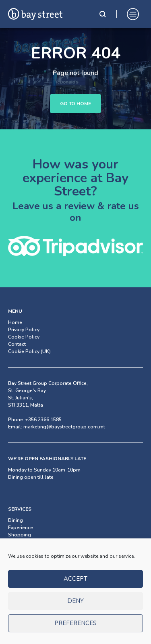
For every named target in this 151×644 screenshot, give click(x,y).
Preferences (75, 629)
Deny (75, 607)
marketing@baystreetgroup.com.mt (64, 427)
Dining (16, 520)
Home (15, 322)
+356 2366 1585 (43, 420)
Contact (17, 344)
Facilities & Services (30, 542)
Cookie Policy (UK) (29, 351)
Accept (75, 584)
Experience (21, 528)
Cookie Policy (24, 337)
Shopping (20, 535)
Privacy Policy (24, 330)
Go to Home (75, 104)
